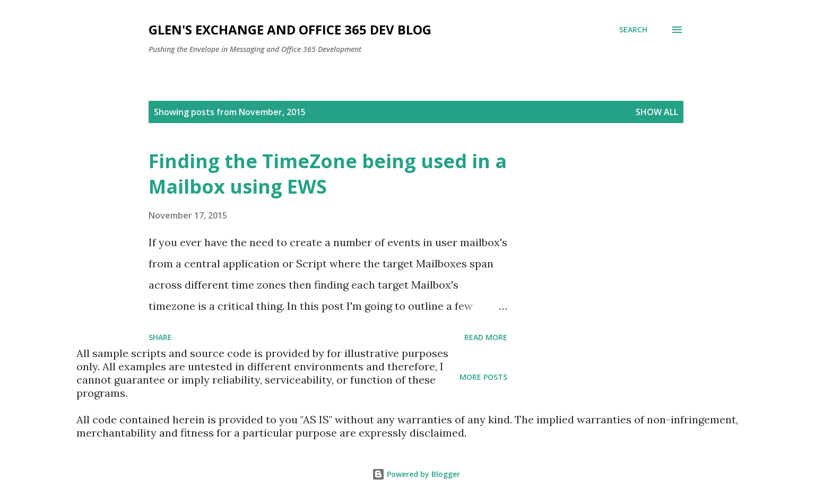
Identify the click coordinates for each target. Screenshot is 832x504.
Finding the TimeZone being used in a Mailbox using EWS (328, 174)
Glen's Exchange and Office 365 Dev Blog (290, 29)
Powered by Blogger (416, 474)
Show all (657, 112)
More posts (483, 377)
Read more (486, 337)
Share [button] (160, 337)
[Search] (633, 30)
